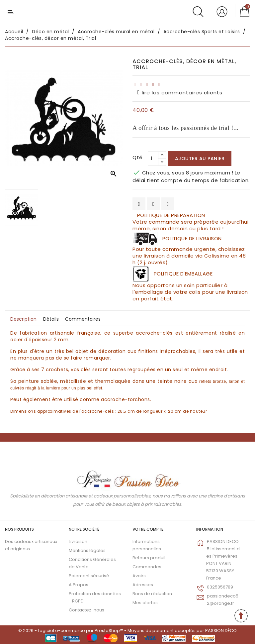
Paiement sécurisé (89, 576)
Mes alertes (145, 603)
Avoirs (139, 576)
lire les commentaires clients (180, 93)
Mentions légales (87, 550)
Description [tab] (23, 319)
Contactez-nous (86, 610)
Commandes (147, 567)
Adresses (143, 585)
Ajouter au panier (200, 159)
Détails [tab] (51, 319)
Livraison (78, 541)
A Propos (79, 585)
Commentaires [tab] (83, 319)
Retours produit (149, 558)
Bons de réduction (152, 594)
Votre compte (148, 529)
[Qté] (153, 159)
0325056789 (220, 587)
